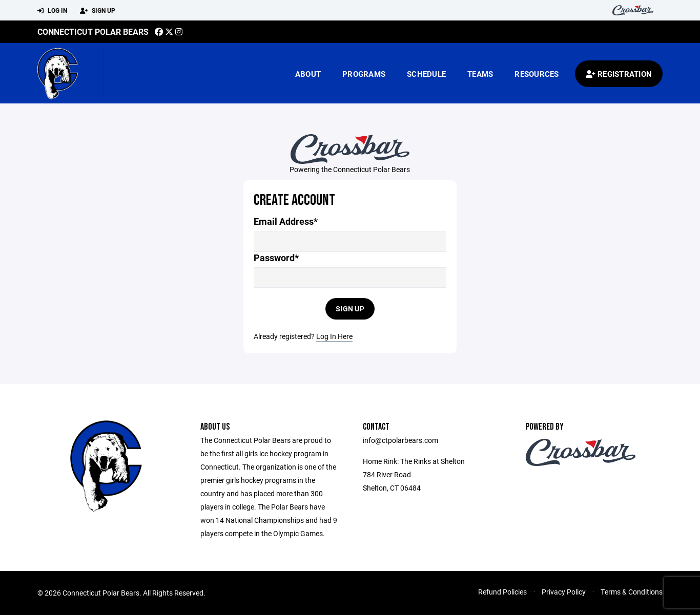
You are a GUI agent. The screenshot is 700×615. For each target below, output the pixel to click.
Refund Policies (502, 592)
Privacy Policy (564, 592)
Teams (480, 74)
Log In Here (334, 336)
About (308, 74)
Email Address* (286, 221)
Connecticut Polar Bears (93, 31)
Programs (364, 74)
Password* (276, 258)
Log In (52, 11)
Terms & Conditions (632, 592)
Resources (537, 74)
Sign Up (98, 11)
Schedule (426, 74)
